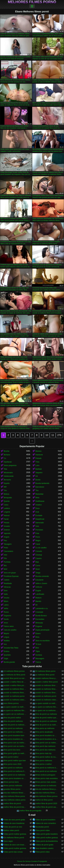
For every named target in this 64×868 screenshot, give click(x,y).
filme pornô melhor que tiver (15, 761)
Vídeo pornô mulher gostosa (15, 834)
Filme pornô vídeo (43, 830)
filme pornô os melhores (13, 768)
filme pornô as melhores (13, 728)
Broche (7, 451)
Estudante (39, 580)
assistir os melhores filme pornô (15, 689)
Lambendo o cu (42, 608)
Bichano (7, 455)
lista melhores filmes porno (14, 796)
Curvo (38, 566)
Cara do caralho (10, 630)
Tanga (38, 573)
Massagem (40, 659)
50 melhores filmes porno (46, 671)
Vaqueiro (39, 473)
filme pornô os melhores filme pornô (15, 771)
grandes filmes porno (12, 789)
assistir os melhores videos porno (15, 700)
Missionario (8, 473)
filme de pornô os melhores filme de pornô (15, 725)
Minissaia (39, 623)
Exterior (7, 530)
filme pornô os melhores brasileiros (47, 768)
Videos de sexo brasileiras (14, 823)
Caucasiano (8, 551)
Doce (38, 508)
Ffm (5, 558)
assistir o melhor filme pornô (47, 682)
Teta (5, 469)
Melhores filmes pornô (32, 2)
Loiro (37, 465)
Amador (7, 526)
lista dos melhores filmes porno (15, 793)
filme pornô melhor (11, 757)
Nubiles (7, 641)
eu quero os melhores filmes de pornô (15, 711)
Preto (6, 548)
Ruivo (38, 537)
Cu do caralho (41, 548)
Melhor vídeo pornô (11, 830)
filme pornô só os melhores (14, 775)
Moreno (39, 451)
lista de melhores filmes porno (47, 789)
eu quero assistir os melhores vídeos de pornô (15, 707)
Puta (37, 533)
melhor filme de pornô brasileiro (15, 807)
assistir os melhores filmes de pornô (47, 689)
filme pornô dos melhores (46, 750)
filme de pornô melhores (13, 721)
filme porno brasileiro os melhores (15, 739)
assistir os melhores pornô (46, 696)
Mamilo (38, 601)
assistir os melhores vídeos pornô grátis (47, 700)
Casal (38, 544)
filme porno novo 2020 (13, 764)
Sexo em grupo (10, 573)
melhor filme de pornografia (30, 811)
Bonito (38, 480)
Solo (37, 526)
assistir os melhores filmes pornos (47, 693)
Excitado (39, 515)
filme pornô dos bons (12, 750)
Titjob (38, 651)
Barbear (39, 469)
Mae (37, 562)
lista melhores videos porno (15, 800)
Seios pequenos (10, 465)
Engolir (38, 591)
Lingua (6, 637)
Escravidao (40, 619)
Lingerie (7, 512)
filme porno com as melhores (15, 743)
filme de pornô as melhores (46, 714)
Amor (6, 623)
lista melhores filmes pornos (47, 796)
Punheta (7, 562)
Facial (6, 519)
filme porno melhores (44, 761)
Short (38, 569)
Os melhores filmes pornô (14, 838)
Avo (5, 644)
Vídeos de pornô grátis (44, 845)
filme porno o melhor (44, 764)
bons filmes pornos (11, 703)
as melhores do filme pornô (14, 675)
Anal (37, 512)
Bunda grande (9, 662)
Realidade (8, 583)
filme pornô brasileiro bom (14, 736)
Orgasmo (7, 616)
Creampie (39, 612)
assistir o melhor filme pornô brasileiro (15, 685)
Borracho (7, 480)
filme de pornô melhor (12, 718)
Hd (37, 476)
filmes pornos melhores (13, 786)
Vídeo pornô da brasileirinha (47, 841)
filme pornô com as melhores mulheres (15, 746)
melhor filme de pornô (12, 803)
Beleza (6, 494)
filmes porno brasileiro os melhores (15, 778)
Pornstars (39, 530)
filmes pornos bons (11, 782)
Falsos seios (9, 626)
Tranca (38, 662)
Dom (6, 591)
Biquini (6, 633)
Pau (5, 541)
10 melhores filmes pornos (14, 671)
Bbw (37, 648)
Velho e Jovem (41, 583)
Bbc (5, 566)
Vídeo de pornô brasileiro (45, 820)
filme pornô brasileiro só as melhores (47, 739)
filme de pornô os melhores (46, 721)
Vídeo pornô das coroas (13, 852)
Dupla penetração (43, 630)
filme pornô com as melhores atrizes (47, 743)
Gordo (6, 619)
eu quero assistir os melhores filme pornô (47, 703)
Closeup (39, 555)
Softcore (39, 587)
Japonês (7, 533)
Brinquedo (8, 498)
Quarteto (7, 655)
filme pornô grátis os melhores (15, 753)
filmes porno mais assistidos (47, 778)
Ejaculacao (40, 487)
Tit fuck (38, 644)
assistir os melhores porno (14, 696)
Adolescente (9, 476)
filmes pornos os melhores (46, 786)
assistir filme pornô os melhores (15, 678)
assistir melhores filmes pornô (47, 678)
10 (47, 435)
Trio (5, 490)
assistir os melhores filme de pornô (47, 685)
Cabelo (7, 580)
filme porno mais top (44, 753)
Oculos (6, 598)
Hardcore (39, 455)
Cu (5, 458)
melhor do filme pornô (44, 800)
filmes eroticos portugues (45, 775)
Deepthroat (40, 519)
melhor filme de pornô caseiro (47, 807)
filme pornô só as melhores (46, 771)
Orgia (6, 659)
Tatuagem (8, 544)
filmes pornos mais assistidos (47, 782)
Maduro (39, 598)
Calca (6, 505)
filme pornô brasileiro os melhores (47, 736)
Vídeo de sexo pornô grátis (14, 820)
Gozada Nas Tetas (11, 648)
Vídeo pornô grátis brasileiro (47, 834)
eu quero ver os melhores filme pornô (15, 714)
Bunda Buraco (41, 616)
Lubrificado (40, 594)
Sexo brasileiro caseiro (44, 848)
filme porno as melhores (45, 728)
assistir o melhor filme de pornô (15, 682)
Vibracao (7, 587)
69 (36, 605)
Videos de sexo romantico (46, 823)
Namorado (40, 523)
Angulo (6, 537)
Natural (7, 515)
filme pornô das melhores (46, 746)
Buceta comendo (42, 576)
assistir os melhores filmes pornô (15, 693)
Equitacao (8, 462)
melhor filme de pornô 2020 (46, 803)
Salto (6, 594)
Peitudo (39, 458)
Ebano (38, 633)
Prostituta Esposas (11, 576)
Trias (37, 462)
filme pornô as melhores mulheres (15, 732)
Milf (5, 487)
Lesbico (7, 508)
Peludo (6, 523)
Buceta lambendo (42, 483)
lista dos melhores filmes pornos (47, 793)
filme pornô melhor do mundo (47, 757)
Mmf (5, 569)
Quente (7, 501)
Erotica (6, 651)
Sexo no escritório (43, 641)
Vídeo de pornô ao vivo (13, 827)
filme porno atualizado (44, 732)
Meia (37, 498)
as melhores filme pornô (45, 675)
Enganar (39, 626)
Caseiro (39, 558)
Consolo (39, 551)
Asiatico (39, 505)
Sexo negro (8, 841)
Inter (5, 555)
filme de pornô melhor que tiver (47, 718)
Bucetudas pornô (42, 827)
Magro (38, 541)
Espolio (7, 483)
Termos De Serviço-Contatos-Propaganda (32, 861)
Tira (37, 490)
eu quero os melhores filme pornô (47, 707)
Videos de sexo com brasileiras (15, 845)
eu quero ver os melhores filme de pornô (47, 711)
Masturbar (39, 494)
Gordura (39, 655)
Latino (6, 605)
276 (59, 435)
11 (53, 435)
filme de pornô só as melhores (47, 725)
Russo (6, 612)
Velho (6, 608)
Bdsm (6, 601)
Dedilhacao (40, 501)
